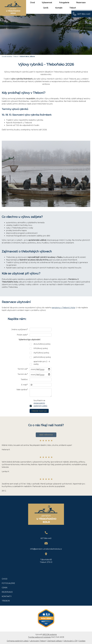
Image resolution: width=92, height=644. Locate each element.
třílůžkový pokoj (41, 348)
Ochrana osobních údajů (18, 641)
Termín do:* (23, 374)
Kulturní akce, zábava (27, 56)
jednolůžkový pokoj (42, 357)
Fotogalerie (64, 3)
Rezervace (81, 3)
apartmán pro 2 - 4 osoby (42, 363)
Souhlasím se (40, 403)
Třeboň (73, 8)
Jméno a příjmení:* (20, 330)
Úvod (32, 3)
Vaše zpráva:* (22, 390)
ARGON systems (50, 635)
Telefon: (24, 379)
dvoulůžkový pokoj (42, 344)
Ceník (46, 8)
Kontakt (59, 8)
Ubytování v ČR (70, 641)
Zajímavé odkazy (55, 641)
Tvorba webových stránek (39, 637)
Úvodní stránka (7, 56)
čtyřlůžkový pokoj (41, 353)
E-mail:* (25, 385)
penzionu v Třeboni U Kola (63, 308)
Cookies (82, 641)
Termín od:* (23, 369)
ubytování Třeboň (38, 641)
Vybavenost (47, 3)
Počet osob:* (22, 335)
